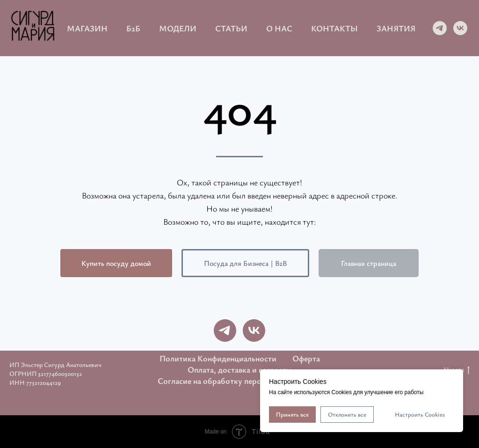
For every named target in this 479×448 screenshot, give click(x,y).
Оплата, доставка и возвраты (239, 369)
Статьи (231, 28)
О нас (279, 28)
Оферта (306, 358)
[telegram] (440, 28)
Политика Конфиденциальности (218, 358)
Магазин (87, 28)
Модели (178, 28)
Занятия (396, 28)
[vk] (460, 28)
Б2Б (133, 28)
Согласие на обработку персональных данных (240, 381)
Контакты (334, 28)
